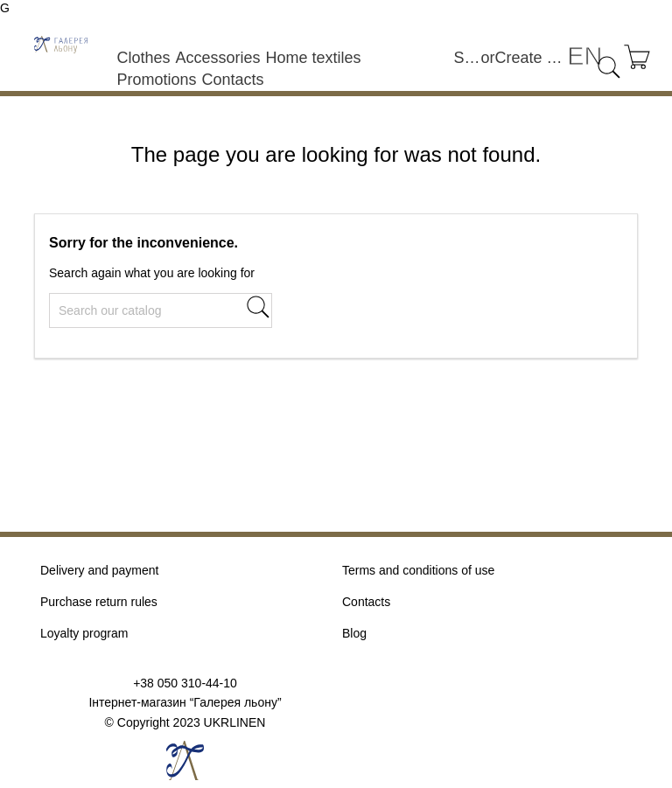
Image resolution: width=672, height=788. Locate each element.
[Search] (161, 310)
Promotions (156, 80)
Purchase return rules (99, 602)
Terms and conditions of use (418, 570)
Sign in (468, 58)
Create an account (532, 58)
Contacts (232, 80)
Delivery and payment (99, 570)
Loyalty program (84, 633)
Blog (354, 633)
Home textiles (313, 58)
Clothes (143, 58)
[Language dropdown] (584, 56)
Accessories (217, 58)
